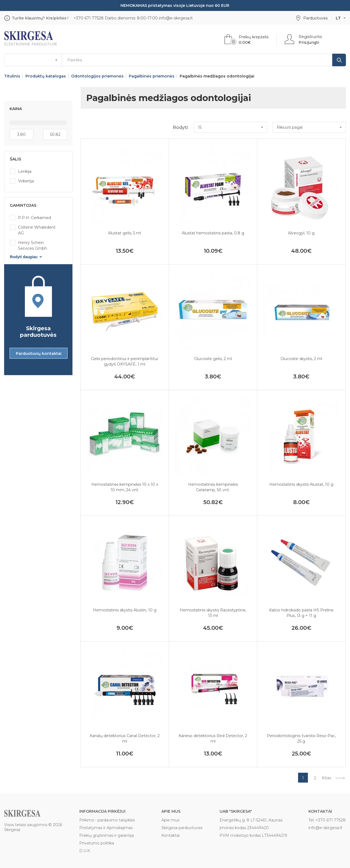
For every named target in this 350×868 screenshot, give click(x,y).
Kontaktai (170, 835)
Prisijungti (309, 42)
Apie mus (170, 820)
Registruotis (310, 37)
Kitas (326, 778)
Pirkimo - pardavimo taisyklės (107, 820)
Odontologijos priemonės (97, 76)
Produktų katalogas (46, 76)
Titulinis (12, 76)
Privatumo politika (97, 843)
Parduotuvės (315, 18)
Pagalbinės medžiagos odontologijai (217, 76)
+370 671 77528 (89, 18)
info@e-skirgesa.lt (176, 18)
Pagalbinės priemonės (152, 76)
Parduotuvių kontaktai (39, 353)
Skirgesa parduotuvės (182, 828)
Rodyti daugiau (24, 257)
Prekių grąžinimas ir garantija (107, 835)
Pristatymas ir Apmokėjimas (106, 828)
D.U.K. (85, 851)
